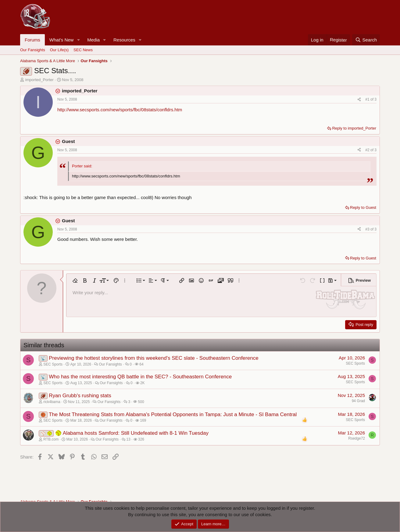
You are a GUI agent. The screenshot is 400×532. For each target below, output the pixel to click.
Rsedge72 (357, 438)
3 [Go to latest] (375, 99)
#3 (368, 229)
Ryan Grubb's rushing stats (80, 396)
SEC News (83, 50)
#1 (368, 99)
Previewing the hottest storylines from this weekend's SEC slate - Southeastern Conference (154, 358)
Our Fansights (33, 50)
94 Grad (358, 401)
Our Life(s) (59, 50)
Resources (124, 40)
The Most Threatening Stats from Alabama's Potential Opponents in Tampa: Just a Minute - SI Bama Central (173, 414)
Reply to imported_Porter (354, 128)
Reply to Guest (363, 207)
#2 (368, 150)
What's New (62, 40)
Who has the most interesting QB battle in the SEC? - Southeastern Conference (140, 377)
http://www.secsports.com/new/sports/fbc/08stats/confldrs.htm (120, 110)
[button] (78, 40)
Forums (32, 40)
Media (93, 40)
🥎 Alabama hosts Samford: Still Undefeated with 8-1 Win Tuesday (132, 433)
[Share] (359, 100)
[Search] (366, 40)
